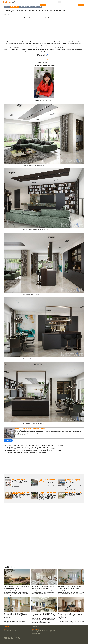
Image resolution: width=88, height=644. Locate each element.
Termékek (74, 5)
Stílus (49, 5)
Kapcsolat (6, 627)
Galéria (23, 5)
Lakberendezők (60, 5)
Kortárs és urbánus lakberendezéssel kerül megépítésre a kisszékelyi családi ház (31, 449)
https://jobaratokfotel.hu (18, 498)
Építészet (7, 7)
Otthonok (43, 5)
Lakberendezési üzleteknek (38, 628)
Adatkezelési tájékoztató (10, 628)
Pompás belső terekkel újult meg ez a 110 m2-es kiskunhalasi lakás (27, 447)
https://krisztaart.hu (20, 430)
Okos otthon (38, 7)
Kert (28, 5)
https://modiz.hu (16, 486)
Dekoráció (17, 5)
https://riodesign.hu (43, 500)
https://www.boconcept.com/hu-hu (73, 496)
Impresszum (7, 629)
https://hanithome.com (44, 487)
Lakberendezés (35, 5)
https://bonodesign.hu (70, 489)
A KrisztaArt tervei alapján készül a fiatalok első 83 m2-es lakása (26, 452)
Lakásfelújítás (23, 7)
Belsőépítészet (8, 5)
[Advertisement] (44, 30)
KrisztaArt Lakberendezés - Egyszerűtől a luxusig (30, 429)
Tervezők (31, 7)
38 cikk (24, 434)
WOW (53, 5)
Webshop (81, 5)
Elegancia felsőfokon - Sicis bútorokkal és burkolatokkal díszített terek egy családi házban (34, 450)
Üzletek (68, 5)
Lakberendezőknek (36, 629)
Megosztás (8, 440)
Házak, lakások (15, 7)
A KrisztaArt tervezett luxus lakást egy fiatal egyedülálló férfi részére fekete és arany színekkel (35, 446)
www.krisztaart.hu (44, 60)
